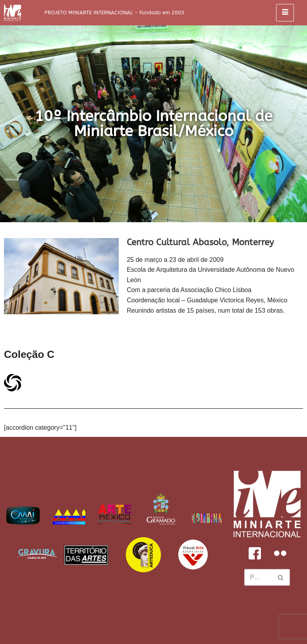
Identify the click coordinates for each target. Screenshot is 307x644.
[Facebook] (255, 553)
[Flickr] (280, 553)
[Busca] (258, 577)
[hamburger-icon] (285, 13)
